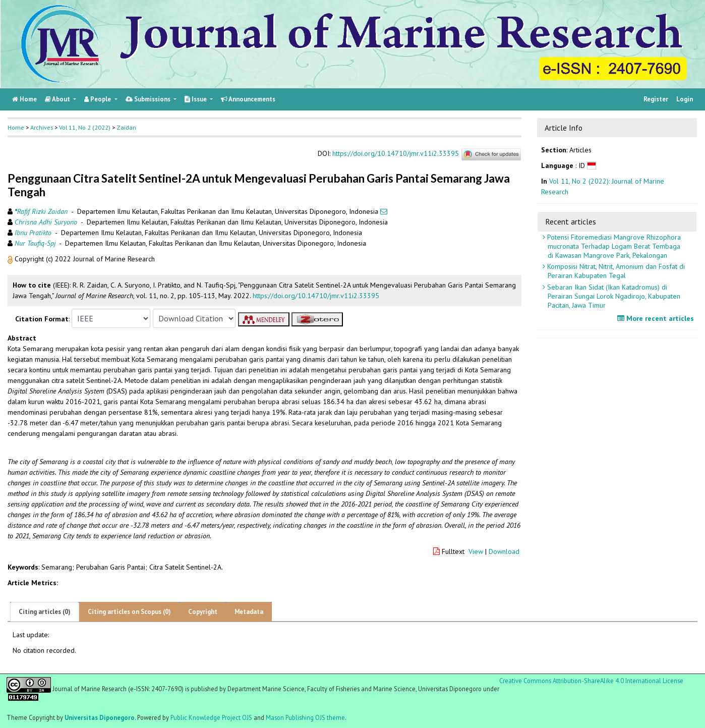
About (58, 99)
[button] (11, 259)
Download (504, 551)
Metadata (249, 612)
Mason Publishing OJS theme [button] (305, 717)
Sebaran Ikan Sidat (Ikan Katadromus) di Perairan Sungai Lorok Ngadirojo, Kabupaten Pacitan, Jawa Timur (613, 296)
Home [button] (16, 127)
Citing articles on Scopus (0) (129, 612)
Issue (196, 99)
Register (656, 99)
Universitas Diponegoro (100, 717)
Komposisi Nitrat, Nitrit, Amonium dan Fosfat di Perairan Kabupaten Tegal (615, 271)
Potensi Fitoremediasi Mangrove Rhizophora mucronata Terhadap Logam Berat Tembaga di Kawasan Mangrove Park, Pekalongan (613, 246)
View (476, 551)
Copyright (203, 612)
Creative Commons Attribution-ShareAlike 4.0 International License (591, 681)
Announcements (248, 99)
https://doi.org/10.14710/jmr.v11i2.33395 (396, 154)
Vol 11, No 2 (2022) (85, 127)
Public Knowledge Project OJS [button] (211, 717)
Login (685, 99)
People (98, 99)
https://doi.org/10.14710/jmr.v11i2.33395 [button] (316, 296)
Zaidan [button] (126, 127)
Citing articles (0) (45, 612)
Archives (42, 127)
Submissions (149, 99)
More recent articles (657, 318)
